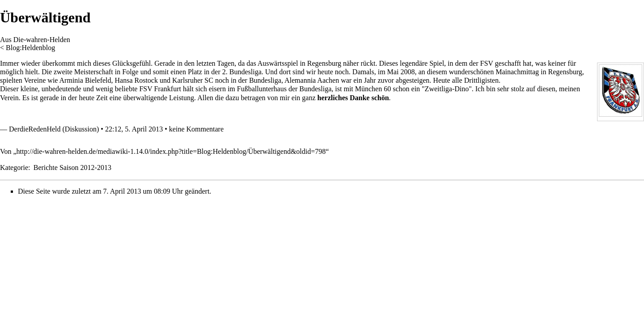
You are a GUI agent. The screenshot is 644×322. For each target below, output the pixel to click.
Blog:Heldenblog (30, 48)
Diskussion (81, 129)
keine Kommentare (196, 129)
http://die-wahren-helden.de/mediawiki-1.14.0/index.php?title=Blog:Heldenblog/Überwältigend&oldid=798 (171, 151)
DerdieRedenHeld (35, 129)
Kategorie (14, 167)
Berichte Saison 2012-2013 (72, 167)
